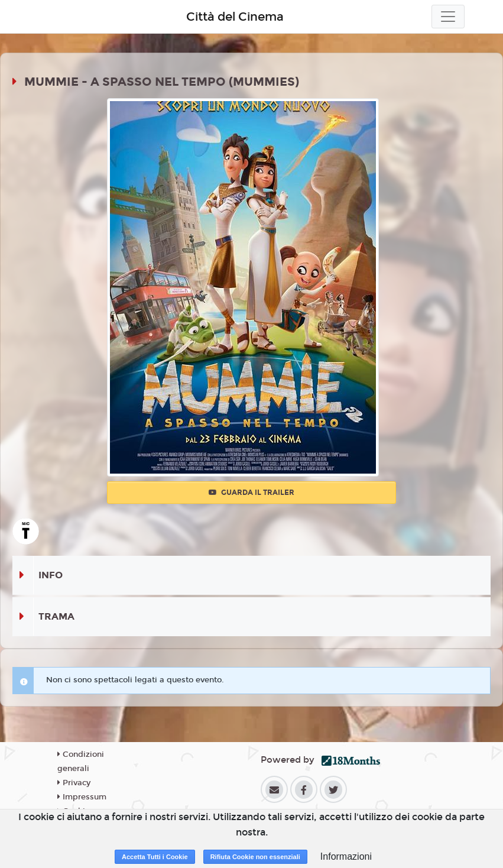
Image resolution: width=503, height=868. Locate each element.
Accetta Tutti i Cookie (155, 857)
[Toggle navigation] (448, 17)
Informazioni (346, 856)
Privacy (74, 783)
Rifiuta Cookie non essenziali (255, 857)
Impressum (82, 797)
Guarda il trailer (251, 493)
